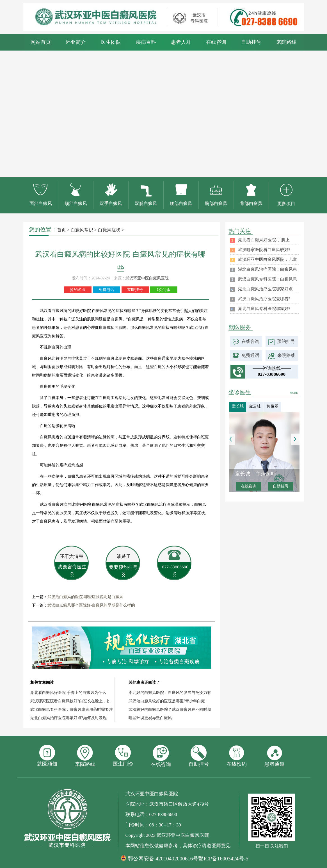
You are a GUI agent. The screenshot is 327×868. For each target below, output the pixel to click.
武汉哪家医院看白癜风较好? (264, 250)
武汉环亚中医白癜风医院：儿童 (267, 259)
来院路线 (286, 42)
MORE (294, 393)
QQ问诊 (164, 290)
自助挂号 (251, 42)
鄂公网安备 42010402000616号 (163, 859)
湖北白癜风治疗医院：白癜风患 (267, 269)
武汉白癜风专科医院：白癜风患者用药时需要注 (72, 709)
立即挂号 (135, 290)
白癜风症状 (110, 230)
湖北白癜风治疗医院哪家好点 (265, 289)
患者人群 (181, 42)
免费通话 (250, 355)
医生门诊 (123, 756)
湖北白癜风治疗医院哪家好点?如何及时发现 (68, 718)
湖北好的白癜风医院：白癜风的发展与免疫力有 (170, 693)
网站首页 (41, 42)
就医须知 (47, 756)
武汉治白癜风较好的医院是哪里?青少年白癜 (167, 701)
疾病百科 (146, 42)
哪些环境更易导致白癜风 (150, 718)
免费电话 (106, 290)
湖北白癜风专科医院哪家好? (264, 309)
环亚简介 (76, 42)
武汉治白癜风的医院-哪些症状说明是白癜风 (85, 597)
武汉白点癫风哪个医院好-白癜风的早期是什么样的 (91, 605)
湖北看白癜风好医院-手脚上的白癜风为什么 (68, 693)
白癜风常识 (82, 230)
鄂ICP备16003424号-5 (223, 859)
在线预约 (237, 756)
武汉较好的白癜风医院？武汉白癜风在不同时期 (170, 709)
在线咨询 (216, 42)
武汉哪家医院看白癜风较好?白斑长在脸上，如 (70, 701)
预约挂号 (286, 341)
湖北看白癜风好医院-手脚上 (264, 240)
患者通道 (275, 756)
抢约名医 (78, 290)
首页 (61, 230)
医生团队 (111, 42)
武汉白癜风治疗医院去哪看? (264, 299)
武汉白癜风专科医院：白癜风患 (267, 279)
